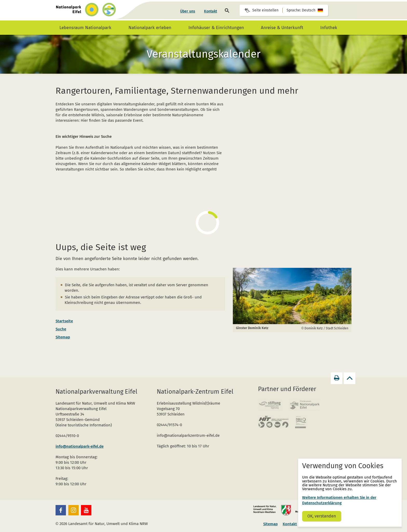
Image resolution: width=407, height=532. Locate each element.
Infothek (329, 28)
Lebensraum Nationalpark (85, 28)
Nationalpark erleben (150, 28)
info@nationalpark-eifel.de (80, 446)
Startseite (64, 321)
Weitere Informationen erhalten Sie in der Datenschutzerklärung (339, 500)
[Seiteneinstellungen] (284, 10)
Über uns (188, 11)
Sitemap (63, 337)
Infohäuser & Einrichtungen (216, 28)
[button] (61, 510)
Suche (61, 329)
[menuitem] (188, 11)
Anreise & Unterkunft (282, 28)
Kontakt (211, 11)
